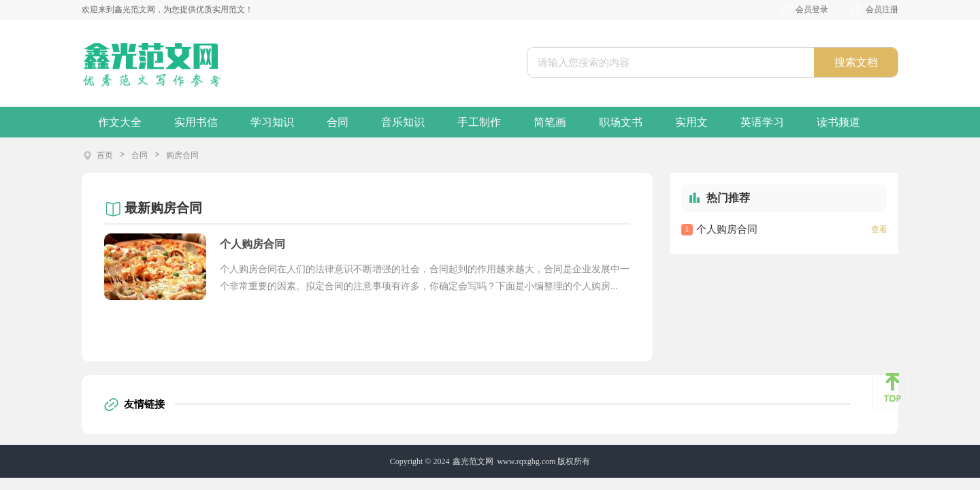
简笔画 (550, 122)
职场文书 (621, 122)
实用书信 (196, 122)
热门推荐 (728, 198)
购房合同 (182, 155)
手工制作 (479, 122)
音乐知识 (403, 122)
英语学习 (762, 122)
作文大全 (120, 122)
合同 (338, 122)
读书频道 (838, 122)
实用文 (691, 122)
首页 (105, 155)
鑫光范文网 (473, 461)
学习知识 (272, 122)
